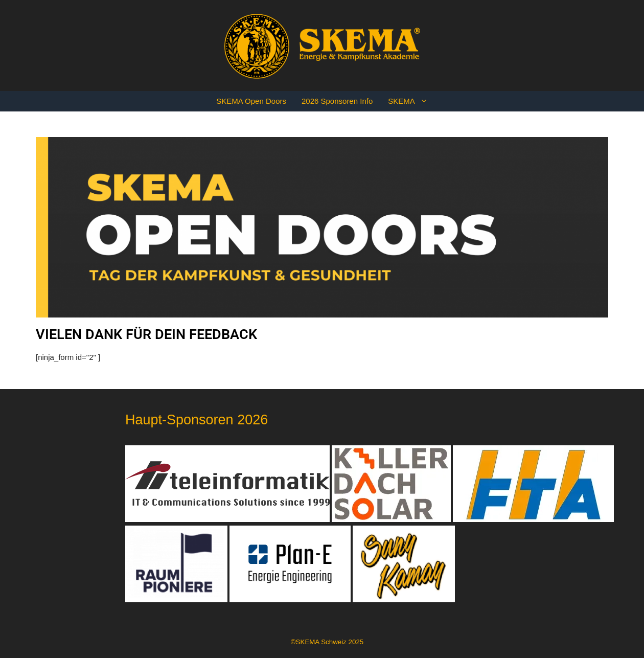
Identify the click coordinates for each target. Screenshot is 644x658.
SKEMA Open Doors (251, 101)
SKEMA (412, 101)
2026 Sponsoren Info (337, 101)
